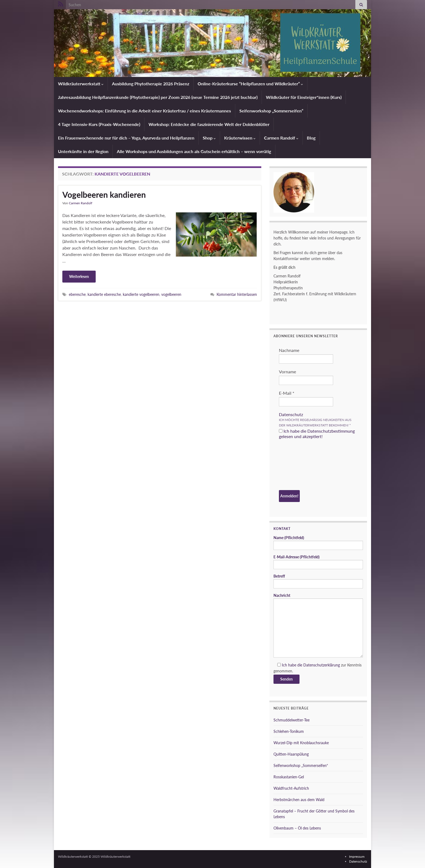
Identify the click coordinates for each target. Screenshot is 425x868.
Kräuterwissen (240, 138)
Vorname (287, 372)
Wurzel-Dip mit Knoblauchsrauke (301, 743)
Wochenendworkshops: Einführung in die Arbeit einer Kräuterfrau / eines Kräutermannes (144, 111)
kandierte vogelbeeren (141, 294)
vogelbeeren (171, 294)
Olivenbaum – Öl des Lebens (297, 828)
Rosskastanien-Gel (289, 777)
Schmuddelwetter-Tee (292, 720)
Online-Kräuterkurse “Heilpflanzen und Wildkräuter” (250, 84)
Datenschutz (291, 414)
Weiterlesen (79, 276)
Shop (209, 138)
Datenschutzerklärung (322, 665)
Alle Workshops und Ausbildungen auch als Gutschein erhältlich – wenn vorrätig (194, 151)
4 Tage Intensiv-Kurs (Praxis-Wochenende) (99, 124)
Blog (311, 138)
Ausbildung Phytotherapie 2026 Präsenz (151, 84)
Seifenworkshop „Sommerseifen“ (271, 111)
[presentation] (301, 465)
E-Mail (287, 393)
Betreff (318, 581)
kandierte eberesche (104, 294)
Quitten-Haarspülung (291, 754)
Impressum (357, 856)
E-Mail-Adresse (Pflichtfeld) (318, 562)
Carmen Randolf (281, 138)
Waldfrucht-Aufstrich (291, 788)
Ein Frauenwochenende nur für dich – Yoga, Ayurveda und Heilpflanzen (126, 138)
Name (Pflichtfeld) (318, 543)
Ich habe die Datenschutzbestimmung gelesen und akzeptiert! (317, 434)
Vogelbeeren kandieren (104, 195)
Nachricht (318, 625)
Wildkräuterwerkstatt (81, 84)
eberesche (77, 294)
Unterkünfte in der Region (83, 151)
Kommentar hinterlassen (237, 294)
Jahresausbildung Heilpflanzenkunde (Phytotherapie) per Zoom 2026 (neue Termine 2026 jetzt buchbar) (158, 97)
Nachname (289, 350)
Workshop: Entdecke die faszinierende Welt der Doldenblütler (209, 124)
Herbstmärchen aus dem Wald (299, 800)
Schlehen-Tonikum (289, 731)
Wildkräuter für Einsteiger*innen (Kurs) (304, 97)
